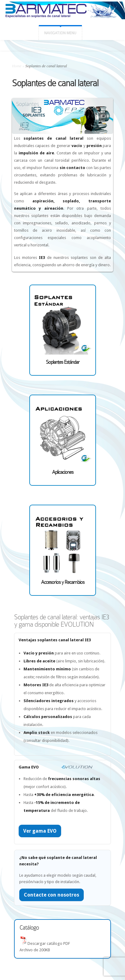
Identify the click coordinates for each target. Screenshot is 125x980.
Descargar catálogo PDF (49, 943)
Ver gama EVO (40, 831)
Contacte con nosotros (51, 895)
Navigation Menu (60, 33)
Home (17, 66)
